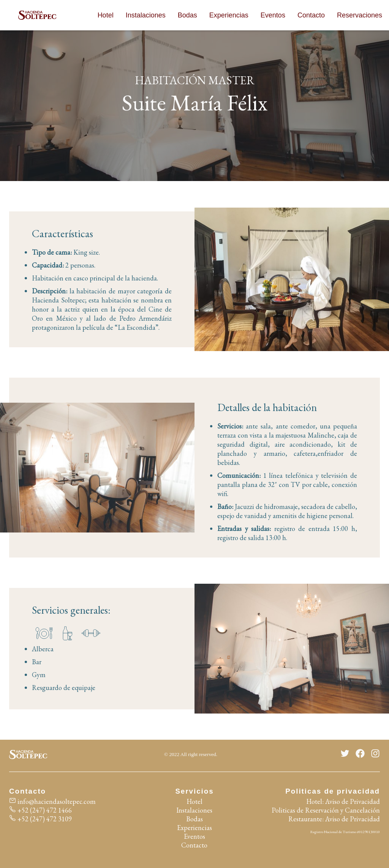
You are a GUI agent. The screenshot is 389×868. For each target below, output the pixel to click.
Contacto (311, 15)
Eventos (273, 15)
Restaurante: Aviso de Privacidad (334, 819)
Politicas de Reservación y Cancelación (326, 810)
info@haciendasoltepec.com (52, 801)
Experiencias (229, 15)
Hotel (106, 15)
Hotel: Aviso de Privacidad (343, 801)
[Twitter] (345, 755)
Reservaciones (360, 15)
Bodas (187, 15)
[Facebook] (360, 755)
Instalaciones (146, 15)
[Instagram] (375, 755)
